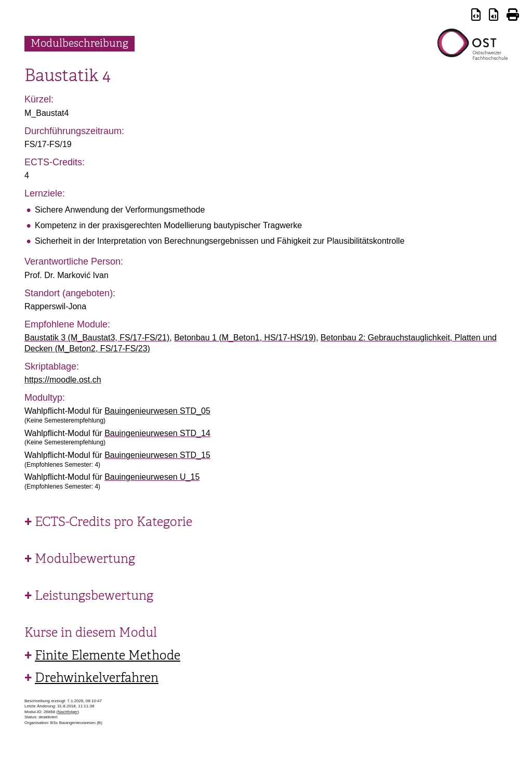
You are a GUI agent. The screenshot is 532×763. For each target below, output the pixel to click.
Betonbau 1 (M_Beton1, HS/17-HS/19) (245, 338)
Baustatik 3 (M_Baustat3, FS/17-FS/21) (97, 338)
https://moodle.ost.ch (63, 380)
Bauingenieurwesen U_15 (152, 477)
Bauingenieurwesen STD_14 (157, 433)
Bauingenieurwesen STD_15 (157, 455)
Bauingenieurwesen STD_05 (157, 411)
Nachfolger (68, 712)
